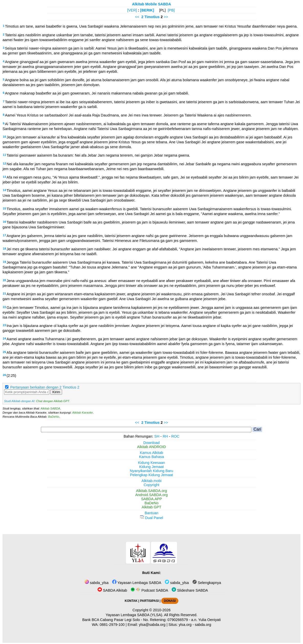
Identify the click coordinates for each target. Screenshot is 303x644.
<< (137, 17)
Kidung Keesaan (151, 463)
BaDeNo (54, 417)
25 (4, 352)
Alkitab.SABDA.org (152, 491)
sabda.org (203, 625)
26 (4, 375)
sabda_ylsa (97, 583)
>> (166, 17)
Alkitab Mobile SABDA (152, 4)
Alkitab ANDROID (152, 447)
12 (4, 163)
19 (4, 262)
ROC (175, 436)
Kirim (56, 392)
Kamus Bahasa (151, 457)
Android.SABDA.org (151, 495)
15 (4, 208)
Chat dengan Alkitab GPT (53, 401)
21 (4, 294)
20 (4, 280)
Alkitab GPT (152, 507)
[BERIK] (147, 10)
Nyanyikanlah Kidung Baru (151, 471)
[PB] (171, 10)
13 (4, 177)
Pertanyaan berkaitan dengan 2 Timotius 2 (45, 387)
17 (4, 235)
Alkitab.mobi (151, 481)
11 (4, 155)
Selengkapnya (207, 583)
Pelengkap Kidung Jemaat (151, 475)
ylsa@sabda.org (152, 625)
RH (165, 436)
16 (4, 222)
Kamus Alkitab (151, 453)
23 (4, 325)
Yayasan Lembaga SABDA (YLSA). (135, 615)
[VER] (132, 10)
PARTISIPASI (149, 601)
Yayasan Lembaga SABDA (137, 583)
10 (4, 137)
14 (4, 190)
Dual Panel (151, 518)
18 (4, 249)
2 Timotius (150, 17)
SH (157, 436)
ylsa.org (185, 625)
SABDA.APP (151, 499)
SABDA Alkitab (112, 590)
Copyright (151, 485)
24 (4, 338)
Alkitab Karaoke (83, 413)
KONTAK (131, 601)
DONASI (170, 601)
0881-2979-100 (112, 625)
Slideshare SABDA (190, 590)
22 (4, 307)
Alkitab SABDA (50, 408)
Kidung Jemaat (151, 467)
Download (151, 443)
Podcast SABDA (149, 590)
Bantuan (151, 513)
